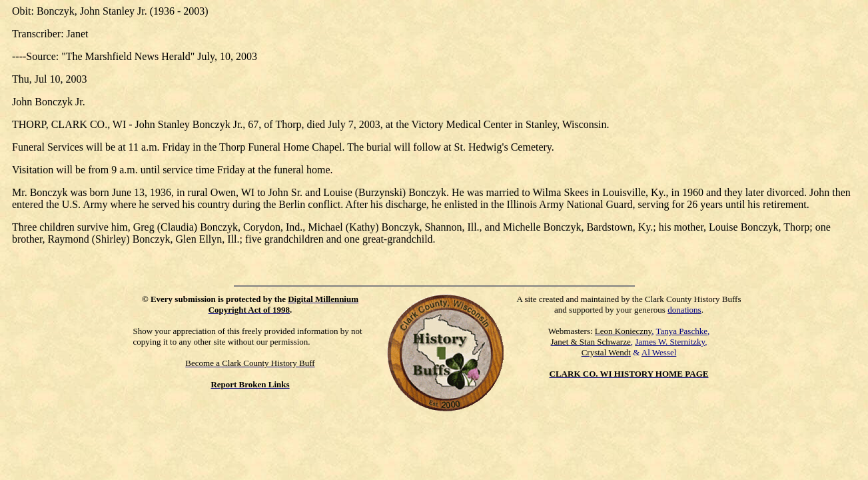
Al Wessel (659, 352)
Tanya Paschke (682, 331)
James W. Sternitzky (670, 342)
